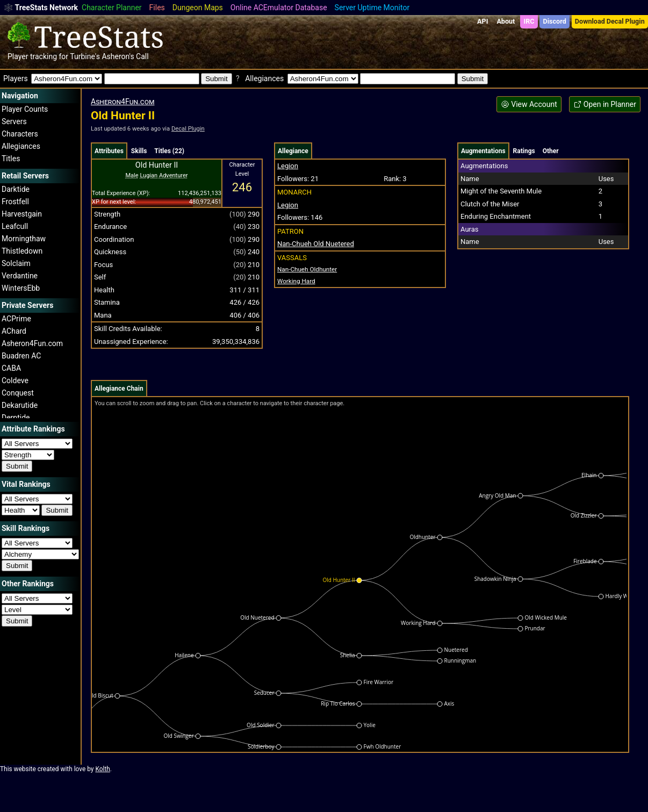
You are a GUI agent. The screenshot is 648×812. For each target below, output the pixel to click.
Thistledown (22, 251)
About (506, 21)
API (483, 21)
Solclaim (16, 263)
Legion (288, 166)
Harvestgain (22, 214)
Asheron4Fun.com (32, 343)
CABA (11, 368)
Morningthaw (24, 239)
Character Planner (112, 8)
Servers (14, 121)
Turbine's (85, 56)
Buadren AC (21, 356)
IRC (529, 21)
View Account (529, 105)
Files (157, 8)
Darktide (16, 189)
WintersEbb (21, 288)
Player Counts (25, 109)
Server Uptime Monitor (372, 8)
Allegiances (21, 146)
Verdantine (20, 276)
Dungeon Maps (198, 8)
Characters (20, 134)
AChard (14, 331)
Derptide (16, 418)
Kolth (102, 769)
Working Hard (296, 281)
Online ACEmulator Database (279, 8)
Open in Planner (605, 105)
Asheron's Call (125, 56)
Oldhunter (307, 269)
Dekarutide (20, 405)
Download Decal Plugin (610, 21)
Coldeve (15, 380)
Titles (11, 159)
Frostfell (15, 202)
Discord (555, 21)
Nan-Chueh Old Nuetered (316, 244)
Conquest (18, 393)
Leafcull (15, 226)
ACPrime (16, 319)
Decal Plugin (188, 129)
